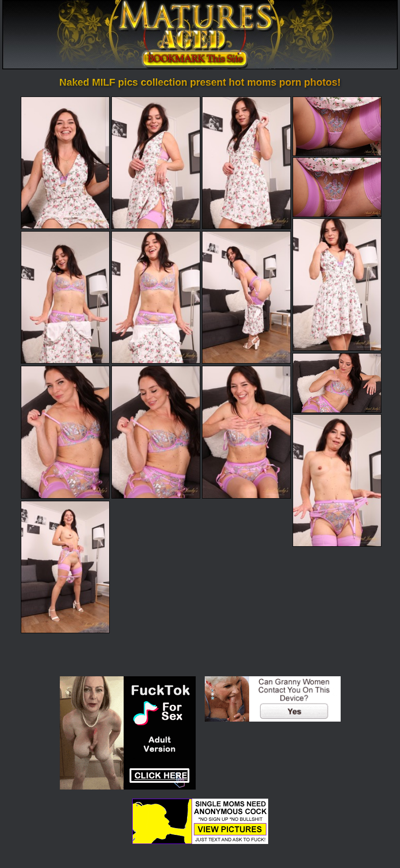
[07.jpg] (65, 297)
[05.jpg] (337, 187)
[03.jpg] (246, 163)
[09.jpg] (246, 297)
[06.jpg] (337, 285)
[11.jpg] (65, 432)
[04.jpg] (337, 126)
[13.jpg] (246, 432)
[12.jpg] (156, 432)
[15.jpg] (65, 567)
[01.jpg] (65, 163)
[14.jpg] (337, 480)
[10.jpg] (337, 383)
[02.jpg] (156, 163)
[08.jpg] (156, 297)
